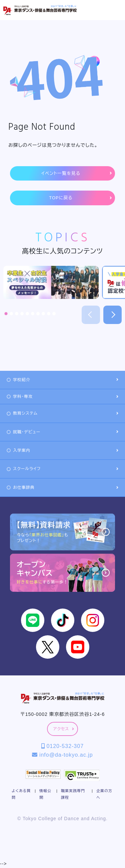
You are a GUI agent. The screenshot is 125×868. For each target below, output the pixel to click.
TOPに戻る (80, 198)
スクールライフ (62, 469)
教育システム (62, 413)
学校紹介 (62, 380)
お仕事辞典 (62, 487)
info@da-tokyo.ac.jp (62, 755)
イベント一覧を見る (76, 174)
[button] (6, 314)
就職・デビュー (62, 432)
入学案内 (62, 450)
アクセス (64, 729)
